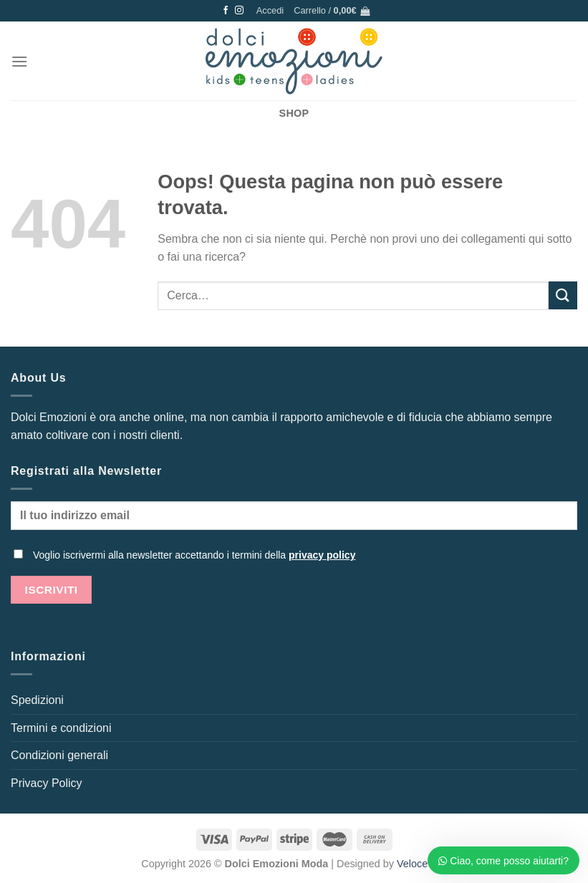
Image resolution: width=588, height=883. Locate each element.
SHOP (294, 113)
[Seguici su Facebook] (226, 11)
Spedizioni (37, 700)
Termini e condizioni (61, 728)
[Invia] (563, 295)
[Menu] (19, 61)
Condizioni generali (59, 755)
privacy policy (322, 555)
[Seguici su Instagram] (239, 11)
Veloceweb (422, 864)
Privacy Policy (47, 783)
